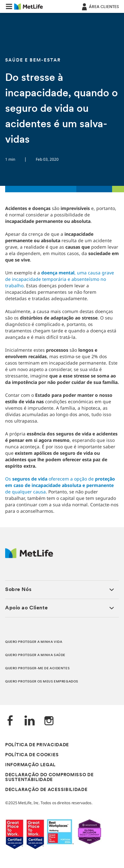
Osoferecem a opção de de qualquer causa (60, 485)
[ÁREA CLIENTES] (100, 6)
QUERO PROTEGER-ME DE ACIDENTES (37, 668)
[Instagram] (49, 721)
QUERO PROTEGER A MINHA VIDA (34, 642)
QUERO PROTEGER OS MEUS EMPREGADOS (42, 682)
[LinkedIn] (30, 721)
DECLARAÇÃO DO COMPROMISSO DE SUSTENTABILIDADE (49, 777)
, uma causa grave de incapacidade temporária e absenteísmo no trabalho (60, 279)
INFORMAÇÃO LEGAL (30, 765)
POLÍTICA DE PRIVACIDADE (37, 745)
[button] (9, 6)
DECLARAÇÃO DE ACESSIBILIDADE (46, 790)
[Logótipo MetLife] (29, 556)
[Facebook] (10, 721)
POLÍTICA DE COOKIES (32, 755)
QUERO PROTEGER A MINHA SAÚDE (35, 655)
